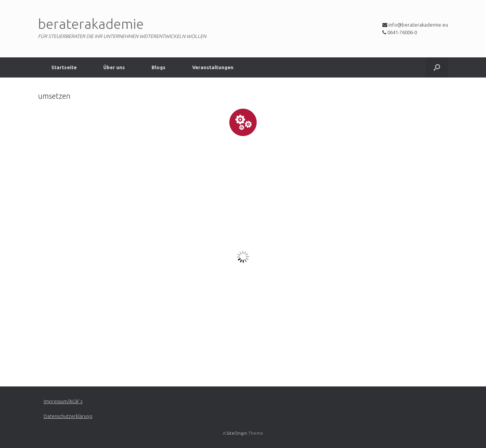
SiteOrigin (237, 433)
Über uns (114, 67)
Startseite (64, 67)
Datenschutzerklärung (68, 416)
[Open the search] (437, 67)
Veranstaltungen (213, 67)
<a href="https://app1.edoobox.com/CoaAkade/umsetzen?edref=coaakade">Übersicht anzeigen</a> (243, 257)
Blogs (159, 67)
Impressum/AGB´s (63, 401)
